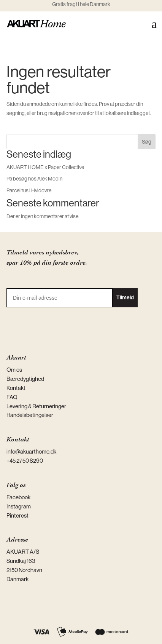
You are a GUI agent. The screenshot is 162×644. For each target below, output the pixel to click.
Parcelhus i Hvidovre (29, 190)
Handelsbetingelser (30, 415)
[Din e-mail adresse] (60, 298)
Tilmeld (125, 298)
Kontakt (16, 388)
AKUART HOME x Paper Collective (45, 167)
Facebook (18, 497)
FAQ (12, 397)
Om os (14, 370)
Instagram (19, 506)
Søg (147, 142)
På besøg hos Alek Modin (34, 179)
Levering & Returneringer (36, 406)
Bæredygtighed (25, 379)
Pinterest (17, 515)
